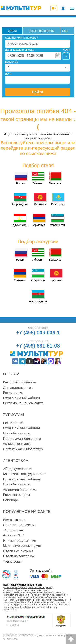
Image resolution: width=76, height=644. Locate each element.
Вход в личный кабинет (22, 398)
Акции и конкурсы (17, 444)
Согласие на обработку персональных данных (28, 587)
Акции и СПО (14, 535)
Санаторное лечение (20, 525)
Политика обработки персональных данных (27, 590)
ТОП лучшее (13, 530)
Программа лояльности (22, 439)
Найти (37, 92)
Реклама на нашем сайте (23, 403)
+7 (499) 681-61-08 (38, 346)
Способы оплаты (17, 433)
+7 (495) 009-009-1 (38, 333)
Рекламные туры (16, 495)
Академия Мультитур (20, 490)
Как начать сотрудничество (25, 474)
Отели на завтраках (19, 556)
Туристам (13, 415)
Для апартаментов (18, 388)
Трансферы (12, 561)
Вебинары (11, 500)
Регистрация (13, 393)
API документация (18, 469)
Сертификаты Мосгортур (23, 449)
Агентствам (16, 460)
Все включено (14, 520)
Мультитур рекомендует (22, 546)
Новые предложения (20, 541)
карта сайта (11, 610)
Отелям (11, 374)
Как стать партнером (20, 382)
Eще (65, 31)
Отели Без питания (18, 551)
